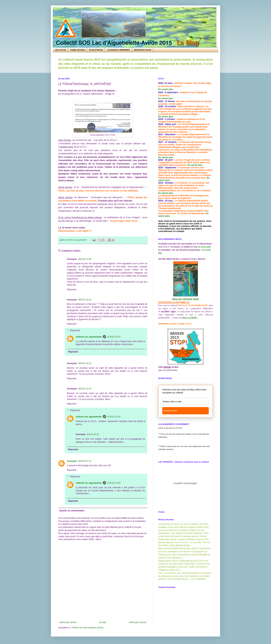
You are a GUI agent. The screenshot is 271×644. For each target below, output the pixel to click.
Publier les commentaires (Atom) (88, 628)
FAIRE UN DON (78, 50)
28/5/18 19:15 (85, 389)
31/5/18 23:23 (114, 337)
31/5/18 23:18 (114, 417)
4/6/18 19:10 (93, 434)
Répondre (72, 290)
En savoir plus (166, 89)
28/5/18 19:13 (85, 363)
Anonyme (72, 461)
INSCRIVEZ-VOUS (143, 50)
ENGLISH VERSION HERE (185, 299)
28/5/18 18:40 (85, 300)
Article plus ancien (138, 622)
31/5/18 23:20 (114, 483)
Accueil (103, 622)
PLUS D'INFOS (96, 50)
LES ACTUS (60, 50)
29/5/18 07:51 (85, 461)
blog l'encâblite (189, 318)
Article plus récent (68, 622)
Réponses (75, 330)
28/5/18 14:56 (85, 259)
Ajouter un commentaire (72, 511)
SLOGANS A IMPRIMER (118, 50)
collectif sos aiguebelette (89, 337)
